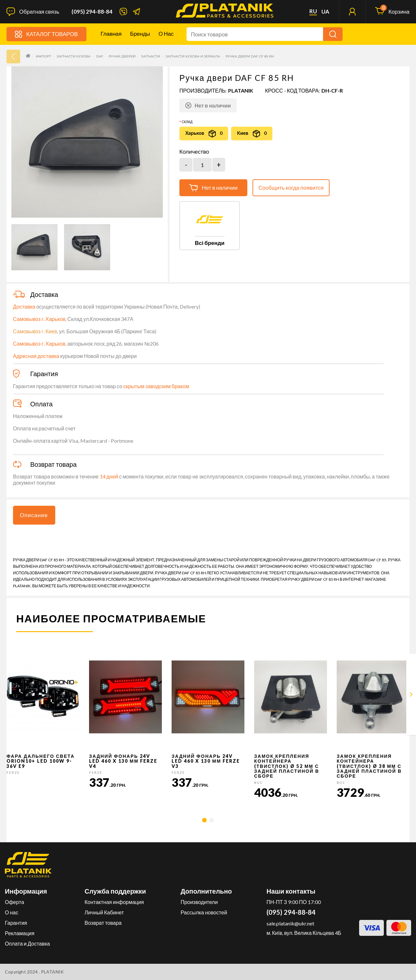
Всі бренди (209, 243)
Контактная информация (114, 902)
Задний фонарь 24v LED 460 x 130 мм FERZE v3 (206, 761)
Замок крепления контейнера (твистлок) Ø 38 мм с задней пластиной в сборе (369, 766)
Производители (199, 902)
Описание (34, 515)
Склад (187, 122)
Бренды (140, 34)
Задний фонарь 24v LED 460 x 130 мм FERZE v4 (123, 761)
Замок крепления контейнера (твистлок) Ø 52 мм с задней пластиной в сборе (287, 766)
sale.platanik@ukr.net (290, 923)
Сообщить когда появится (291, 188)
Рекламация (20, 933)
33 (13, 57)
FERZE (13, 772)
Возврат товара (103, 923)
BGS (258, 783)
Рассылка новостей (204, 912)
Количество (194, 152)
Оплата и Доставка (27, 943)
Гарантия (16, 923)
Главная (111, 34)
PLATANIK (241, 90)
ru (313, 11)
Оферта (14, 902)
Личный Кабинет (104, 912)
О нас (166, 34)
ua (325, 12)
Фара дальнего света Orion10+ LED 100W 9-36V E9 (41, 761)
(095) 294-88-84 (92, 12)
